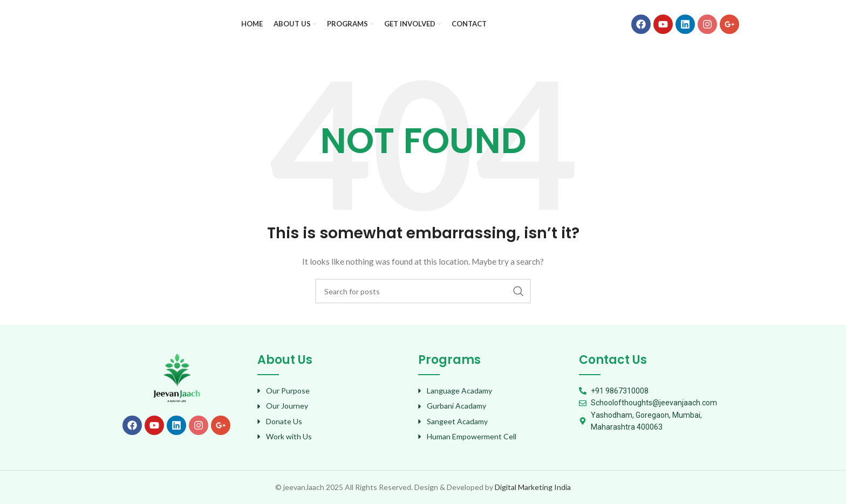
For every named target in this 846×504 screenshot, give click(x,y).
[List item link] (332, 391)
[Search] (423, 291)
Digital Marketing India (533, 487)
